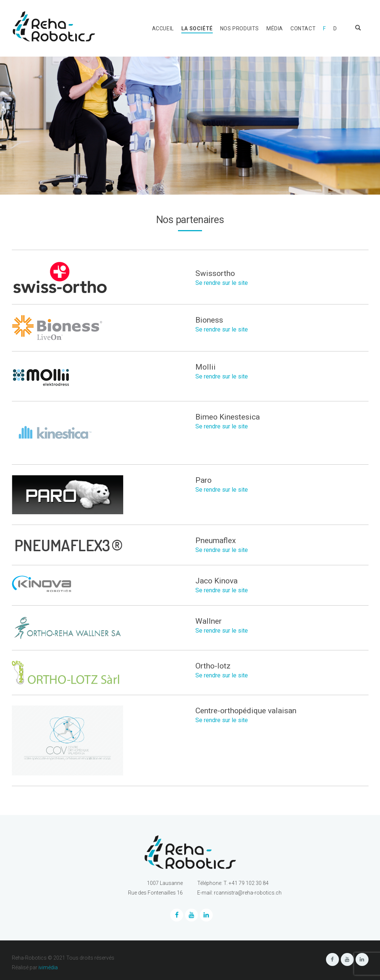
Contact (303, 28)
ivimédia (48, 967)
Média (275, 28)
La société (197, 28)
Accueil (163, 28)
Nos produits (240, 28)
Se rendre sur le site (222, 283)
